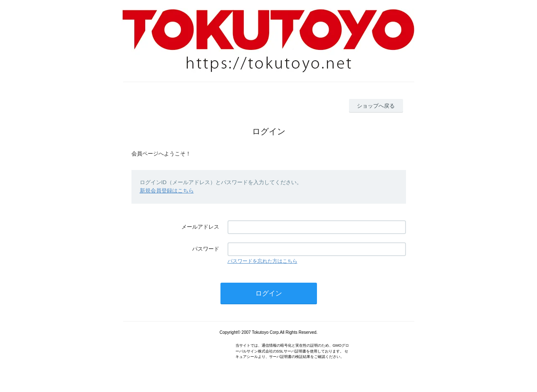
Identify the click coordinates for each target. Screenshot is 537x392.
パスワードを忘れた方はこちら (262, 261)
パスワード (206, 249)
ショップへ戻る (376, 106)
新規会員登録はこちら (167, 191)
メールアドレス (200, 227)
